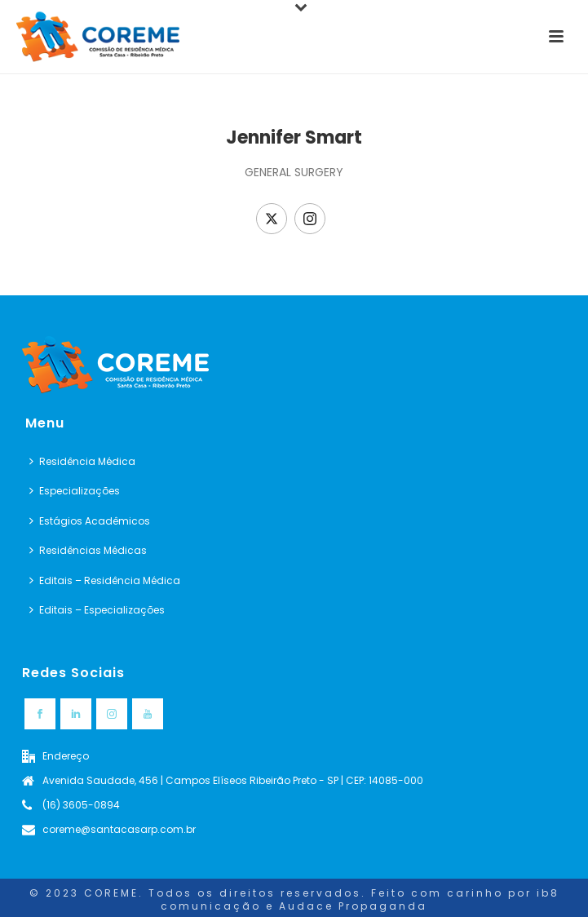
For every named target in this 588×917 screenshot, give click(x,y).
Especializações (75, 491)
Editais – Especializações (97, 610)
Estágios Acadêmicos (90, 521)
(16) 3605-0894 (81, 805)
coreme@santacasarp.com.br (119, 829)
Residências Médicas (88, 550)
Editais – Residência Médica (105, 580)
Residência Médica (82, 461)
